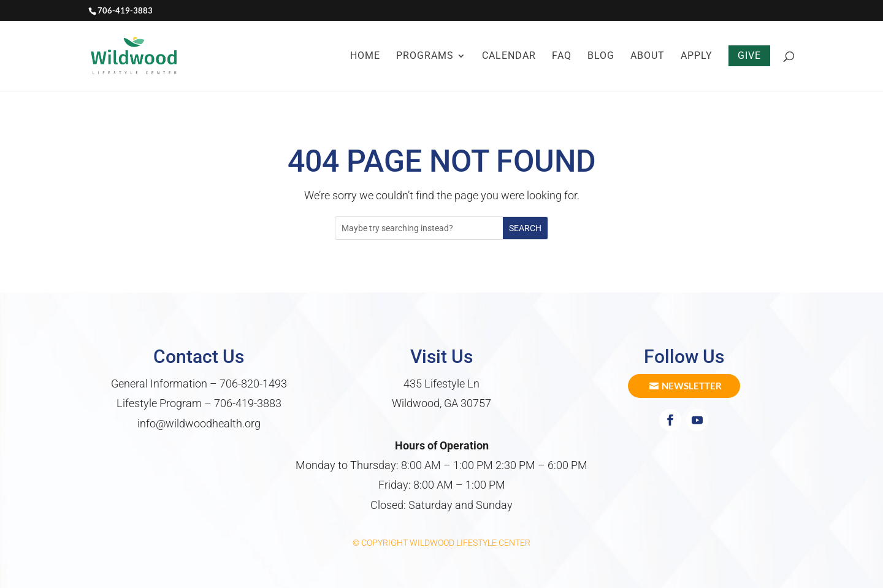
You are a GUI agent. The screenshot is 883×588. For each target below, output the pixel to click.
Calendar (509, 56)
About (648, 56)
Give (749, 55)
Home (365, 56)
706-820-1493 (253, 384)
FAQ (562, 56)
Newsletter (692, 386)
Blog (601, 56)
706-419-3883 (248, 403)
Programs (425, 56)
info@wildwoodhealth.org (199, 423)
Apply (697, 56)
